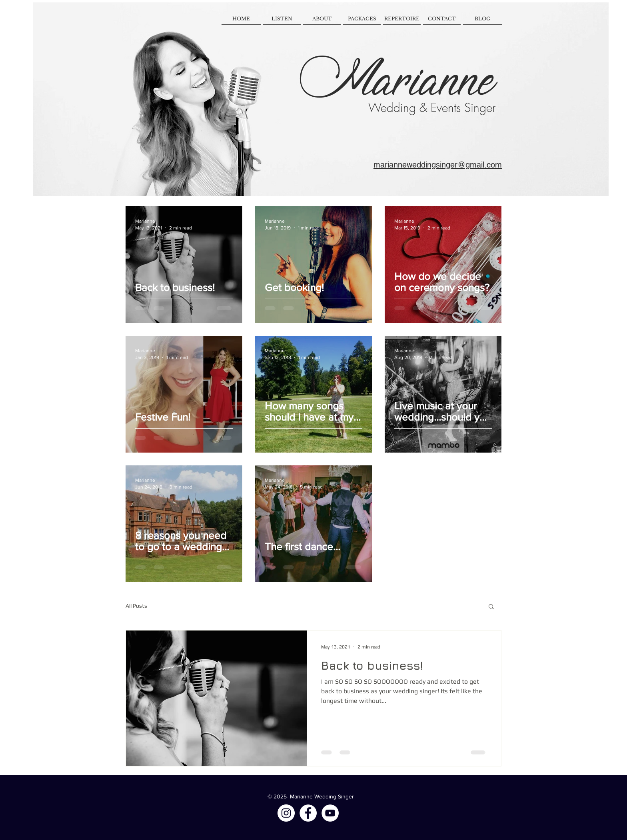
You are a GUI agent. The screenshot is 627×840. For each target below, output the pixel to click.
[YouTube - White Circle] (330, 813)
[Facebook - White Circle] (308, 813)
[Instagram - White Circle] (286, 813)
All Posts (136, 606)
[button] (491, 607)
